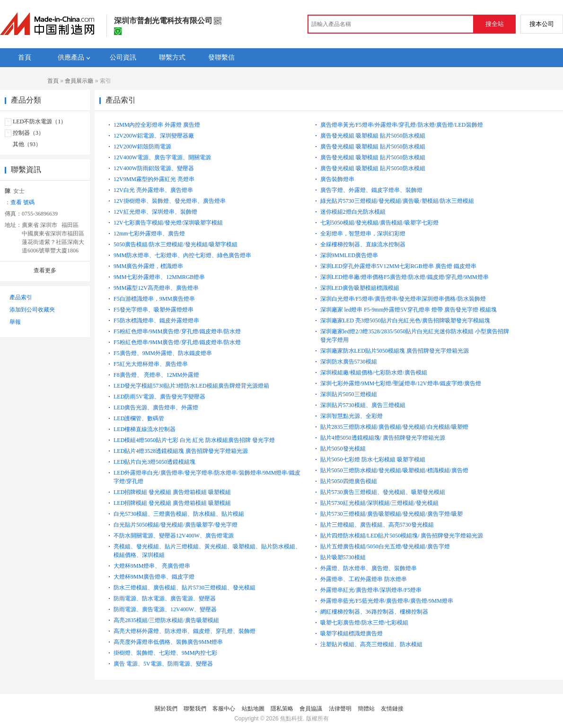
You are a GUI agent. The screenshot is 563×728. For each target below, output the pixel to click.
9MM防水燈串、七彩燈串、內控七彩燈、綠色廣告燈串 (182, 255)
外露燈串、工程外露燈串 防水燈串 (364, 579)
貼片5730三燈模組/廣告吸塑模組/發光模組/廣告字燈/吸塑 (391, 514)
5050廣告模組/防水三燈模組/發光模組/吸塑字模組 (176, 244)
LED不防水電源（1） (40, 121)
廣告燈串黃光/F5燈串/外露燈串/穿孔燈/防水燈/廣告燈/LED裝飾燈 (402, 125)
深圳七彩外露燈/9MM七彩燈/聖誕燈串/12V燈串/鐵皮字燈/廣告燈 (401, 383)
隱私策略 (282, 709)
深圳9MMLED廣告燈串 (349, 255)
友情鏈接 (392, 709)
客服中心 (224, 709)
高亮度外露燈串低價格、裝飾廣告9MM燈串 (168, 642)
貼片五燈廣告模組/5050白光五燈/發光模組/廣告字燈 (385, 546)
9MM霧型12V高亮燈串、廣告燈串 (156, 288)
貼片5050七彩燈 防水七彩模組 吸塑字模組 (373, 459)
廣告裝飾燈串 (337, 179)
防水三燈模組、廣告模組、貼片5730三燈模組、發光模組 (185, 588)
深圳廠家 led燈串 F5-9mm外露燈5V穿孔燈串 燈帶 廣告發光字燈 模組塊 (409, 310)
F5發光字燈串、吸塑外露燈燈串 (154, 310)
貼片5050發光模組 (343, 449)
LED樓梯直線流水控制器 (145, 429)
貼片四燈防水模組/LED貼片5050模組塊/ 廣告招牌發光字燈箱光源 (402, 536)
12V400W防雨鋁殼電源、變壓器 (154, 168)
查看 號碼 (22, 202)
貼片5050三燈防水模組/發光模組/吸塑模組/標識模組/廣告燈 (394, 470)
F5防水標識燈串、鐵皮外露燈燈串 (156, 321)
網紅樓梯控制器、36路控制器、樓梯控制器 (374, 612)
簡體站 (366, 709)
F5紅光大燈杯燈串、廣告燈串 (151, 364)
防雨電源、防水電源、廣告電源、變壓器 (165, 598)
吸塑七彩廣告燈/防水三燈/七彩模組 (365, 623)
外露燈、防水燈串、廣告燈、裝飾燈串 (369, 568)
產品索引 (21, 297)
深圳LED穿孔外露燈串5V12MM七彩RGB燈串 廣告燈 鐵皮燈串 (398, 266)
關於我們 (166, 709)
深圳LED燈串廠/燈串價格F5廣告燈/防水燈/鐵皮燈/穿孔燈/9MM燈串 (405, 277)
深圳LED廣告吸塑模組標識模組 (360, 288)
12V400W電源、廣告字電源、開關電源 (162, 157)
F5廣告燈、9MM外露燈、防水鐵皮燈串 (163, 353)
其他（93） (27, 144)
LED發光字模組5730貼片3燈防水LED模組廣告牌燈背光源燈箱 (191, 386)
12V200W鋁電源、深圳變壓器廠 (154, 136)
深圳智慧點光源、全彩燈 (352, 416)
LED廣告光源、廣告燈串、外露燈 (156, 407)
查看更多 (45, 270)
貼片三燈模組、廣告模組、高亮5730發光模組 (377, 525)
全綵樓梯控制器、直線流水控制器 (363, 244)
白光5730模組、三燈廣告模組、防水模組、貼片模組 (179, 514)
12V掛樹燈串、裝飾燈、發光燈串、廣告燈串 (170, 201)
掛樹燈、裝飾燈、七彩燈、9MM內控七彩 (165, 653)
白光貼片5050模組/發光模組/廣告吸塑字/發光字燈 (176, 525)
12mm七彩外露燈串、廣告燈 (149, 234)
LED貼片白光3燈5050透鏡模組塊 (154, 462)
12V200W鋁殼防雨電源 (142, 147)
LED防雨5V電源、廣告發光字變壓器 (159, 397)
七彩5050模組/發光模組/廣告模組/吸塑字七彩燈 (379, 223)
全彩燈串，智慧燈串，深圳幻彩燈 (363, 234)
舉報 (15, 322)
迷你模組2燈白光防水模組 (353, 212)
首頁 (53, 81)
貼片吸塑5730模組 (343, 557)
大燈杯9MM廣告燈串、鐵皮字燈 (154, 577)
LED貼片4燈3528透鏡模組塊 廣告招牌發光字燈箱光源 (181, 451)
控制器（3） (28, 133)
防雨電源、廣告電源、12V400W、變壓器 (165, 609)
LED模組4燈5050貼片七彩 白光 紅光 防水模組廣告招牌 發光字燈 (194, 440)
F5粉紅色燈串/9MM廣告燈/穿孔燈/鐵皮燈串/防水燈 (177, 331)
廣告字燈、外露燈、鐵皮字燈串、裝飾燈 (371, 190)
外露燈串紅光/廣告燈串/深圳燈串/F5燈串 (371, 590)
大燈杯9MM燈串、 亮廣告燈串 (152, 566)
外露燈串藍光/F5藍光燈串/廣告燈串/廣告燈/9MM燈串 (387, 601)
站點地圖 (253, 709)
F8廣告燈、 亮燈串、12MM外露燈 (156, 375)
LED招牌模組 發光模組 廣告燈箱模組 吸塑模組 (172, 492)
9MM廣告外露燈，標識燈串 (148, 266)
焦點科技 (291, 719)
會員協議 (311, 709)
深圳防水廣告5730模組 (349, 362)
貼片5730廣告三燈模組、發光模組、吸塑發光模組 (383, 492)
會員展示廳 (79, 81)
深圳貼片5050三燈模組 (349, 394)
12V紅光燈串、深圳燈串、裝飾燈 (155, 212)
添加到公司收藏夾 (32, 310)
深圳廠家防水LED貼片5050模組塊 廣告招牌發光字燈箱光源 (395, 351)
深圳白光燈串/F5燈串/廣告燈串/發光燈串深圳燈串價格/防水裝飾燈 (403, 299)
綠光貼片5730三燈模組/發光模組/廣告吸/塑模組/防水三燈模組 (397, 201)
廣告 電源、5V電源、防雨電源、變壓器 (163, 664)
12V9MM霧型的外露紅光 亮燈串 (154, 179)
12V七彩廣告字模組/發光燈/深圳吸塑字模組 (168, 223)
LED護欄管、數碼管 (139, 418)
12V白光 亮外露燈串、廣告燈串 (153, 190)
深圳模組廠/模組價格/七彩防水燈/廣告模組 (374, 373)
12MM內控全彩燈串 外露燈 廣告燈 (157, 125)
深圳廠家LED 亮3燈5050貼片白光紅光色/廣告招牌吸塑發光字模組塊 (405, 321)
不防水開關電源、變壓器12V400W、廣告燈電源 (174, 536)
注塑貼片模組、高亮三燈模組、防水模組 (371, 644)
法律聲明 (340, 709)
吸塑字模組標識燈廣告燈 (352, 633)
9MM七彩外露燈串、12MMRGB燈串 (159, 277)
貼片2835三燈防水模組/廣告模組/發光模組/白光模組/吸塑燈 (394, 427)
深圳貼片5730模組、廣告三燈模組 (363, 405)
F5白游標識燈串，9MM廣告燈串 (154, 299)
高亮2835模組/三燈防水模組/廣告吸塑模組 (166, 620)
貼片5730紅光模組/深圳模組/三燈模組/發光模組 (379, 503)
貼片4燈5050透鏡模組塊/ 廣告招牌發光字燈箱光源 (383, 438)
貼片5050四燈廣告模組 (349, 481)
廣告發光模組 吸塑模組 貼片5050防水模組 (373, 136)
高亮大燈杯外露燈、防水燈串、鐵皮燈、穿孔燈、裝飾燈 (185, 631)
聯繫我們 (195, 709)
